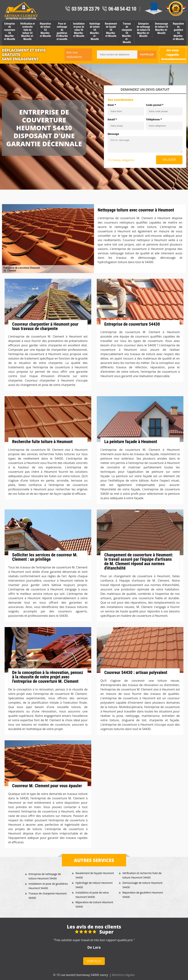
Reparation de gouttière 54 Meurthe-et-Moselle (178, 31)
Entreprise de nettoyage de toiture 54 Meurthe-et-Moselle (143, 30)
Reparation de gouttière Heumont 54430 (143, 895)
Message (113, 134)
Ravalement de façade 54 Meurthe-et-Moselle (111, 30)
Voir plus (94, 961)
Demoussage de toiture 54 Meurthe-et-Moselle (161, 28)
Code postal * (155, 105)
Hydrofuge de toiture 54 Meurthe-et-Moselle (95, 31)
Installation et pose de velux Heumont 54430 (92, 895)
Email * (112, 119)
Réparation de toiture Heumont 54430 (94, 904)
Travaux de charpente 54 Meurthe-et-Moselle (127, 33)
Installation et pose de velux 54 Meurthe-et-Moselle (79, 30)
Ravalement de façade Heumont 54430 (95, 875)
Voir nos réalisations (74, 55)
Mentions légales (123, 975)
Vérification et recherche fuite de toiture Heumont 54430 (142, 875)
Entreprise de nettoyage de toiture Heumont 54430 (45, 876)
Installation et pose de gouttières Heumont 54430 (48, 886)
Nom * (112, 105)
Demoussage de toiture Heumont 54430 (142, 885)
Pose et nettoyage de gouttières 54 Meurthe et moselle (62, 31)
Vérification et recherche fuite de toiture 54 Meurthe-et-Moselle (27, 31)
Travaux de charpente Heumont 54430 (48, 896)
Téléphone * (154, 119)
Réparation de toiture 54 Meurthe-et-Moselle (45, 30)
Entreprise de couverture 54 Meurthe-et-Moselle (10, 31)
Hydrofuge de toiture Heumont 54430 (94, 885)
